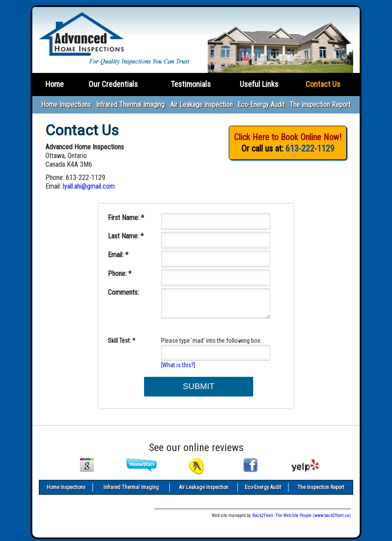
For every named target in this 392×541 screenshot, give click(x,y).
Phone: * (120, 274)
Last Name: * (126, 236)
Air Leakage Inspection (201, 105)
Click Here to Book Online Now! (288, 137)
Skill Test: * (122, 341)
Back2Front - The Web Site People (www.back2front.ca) (302, 515)
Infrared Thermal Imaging (130, 105)
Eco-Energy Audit (261, 105)
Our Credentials (113, 84)
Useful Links (259, 84)
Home (55, 84)
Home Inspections (66, 105)
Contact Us (323, 84)
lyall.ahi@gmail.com (89, 186)
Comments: (123, 292)
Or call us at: (288, 148)
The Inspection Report (320, 105)
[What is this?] (178, 365)
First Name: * (126, 218)
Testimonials (191, 84)
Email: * (118, 255)
